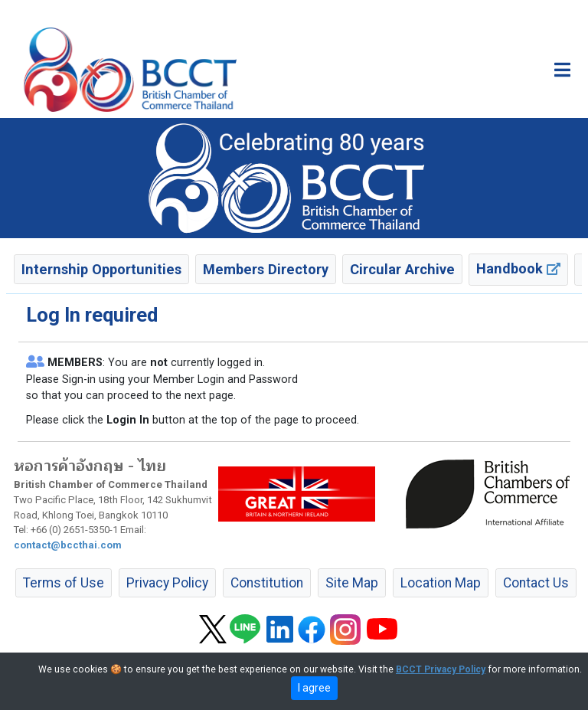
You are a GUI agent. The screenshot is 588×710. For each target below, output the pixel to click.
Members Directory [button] (266, 269)
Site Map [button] (352, 583)
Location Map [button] (441, 583)
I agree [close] (314, 688)
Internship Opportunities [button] (101, 269)
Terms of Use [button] (64, 583)
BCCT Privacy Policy (441, 669)
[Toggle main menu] (562, 70)
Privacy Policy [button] (167, 583)
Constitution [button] (267, 583)
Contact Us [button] (536, 583)
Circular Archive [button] (402, 269)
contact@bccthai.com (68, 545)
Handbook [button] (518, 268)
